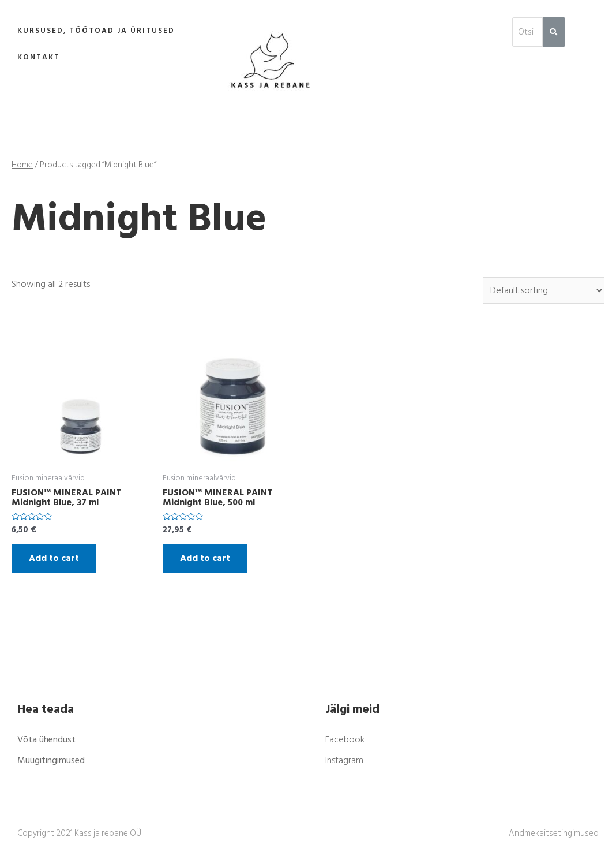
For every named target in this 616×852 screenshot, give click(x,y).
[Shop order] (544, 290)
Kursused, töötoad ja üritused (96, 31)
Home (22, 165)
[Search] (554, 32)
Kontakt (39, 57)
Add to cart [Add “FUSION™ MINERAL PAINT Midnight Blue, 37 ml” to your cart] (54, 558)
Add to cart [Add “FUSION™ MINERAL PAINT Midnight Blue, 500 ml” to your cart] (205, 558)
